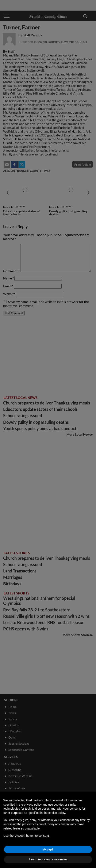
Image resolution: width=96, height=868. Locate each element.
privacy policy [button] (33, 805)
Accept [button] (48, 849)
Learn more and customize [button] (48, 859)
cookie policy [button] (57, 813)
